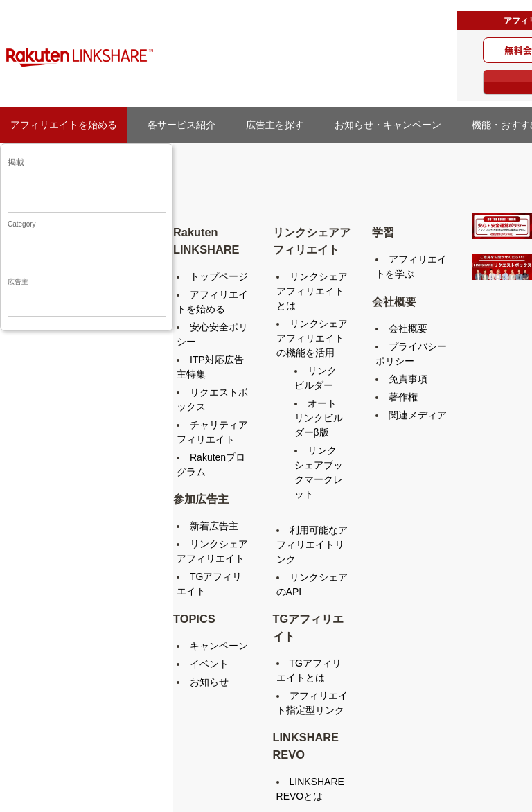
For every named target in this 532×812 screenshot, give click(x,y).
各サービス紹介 (181, 125)
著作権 (403, 397)
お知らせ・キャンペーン (393, 125)
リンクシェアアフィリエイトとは (312, 291)
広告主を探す (280, 125)
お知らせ (209, 682)
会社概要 (408, 328)
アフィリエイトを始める (64, 125)
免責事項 (408, 379)
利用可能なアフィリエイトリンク (312, 545)
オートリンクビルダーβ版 (319, 418)
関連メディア (418, 415)
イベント (209, 664)
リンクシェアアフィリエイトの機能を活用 (312, 338)
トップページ (219, 276)
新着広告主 (214, 526)
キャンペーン (219, 646)
